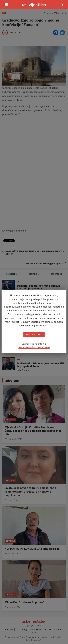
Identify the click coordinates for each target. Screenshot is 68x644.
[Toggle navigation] (6, 5)
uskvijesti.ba (34, 4)
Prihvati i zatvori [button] (34, 334)
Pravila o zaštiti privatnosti (34, 347)
